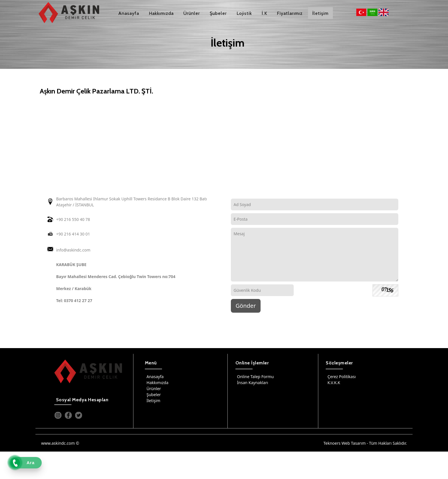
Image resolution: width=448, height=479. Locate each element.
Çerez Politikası (341, 377)
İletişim (153, 401)
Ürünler (153, 389)
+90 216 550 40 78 (73, 219)
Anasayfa (154, 377)
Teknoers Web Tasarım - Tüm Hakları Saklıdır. (365, 443)
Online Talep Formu (255, 377)
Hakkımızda (157, 383)
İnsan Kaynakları (252, 383)
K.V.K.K (333, 383)
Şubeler (153, 395)
